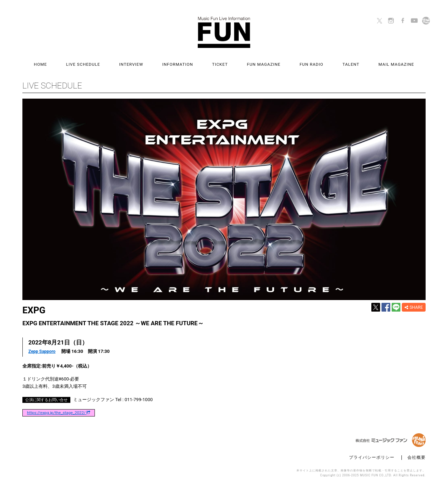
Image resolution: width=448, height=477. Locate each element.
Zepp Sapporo (43, 345)
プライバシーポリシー (372, 451)
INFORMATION (184, 62)
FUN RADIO (298, 62)
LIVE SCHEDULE (103, 62)
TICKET (220, 62)
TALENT (331, 62)
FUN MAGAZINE (257, 62)
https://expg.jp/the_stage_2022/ (59, 406)
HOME (67, 62)
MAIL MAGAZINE (369, 62)
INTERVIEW (145, 62)
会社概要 (416, 451)
